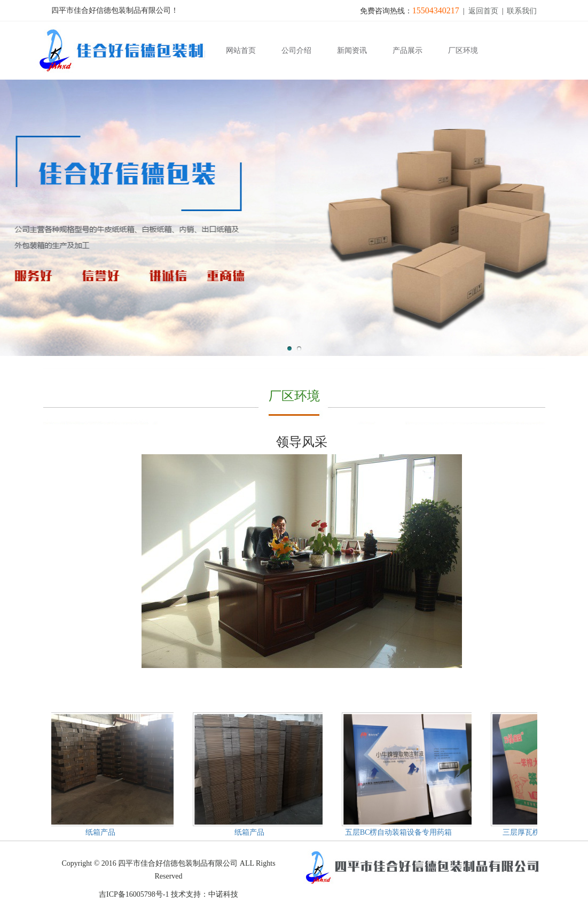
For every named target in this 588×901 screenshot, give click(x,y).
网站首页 (241, 51)
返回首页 (483, 11)
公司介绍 (296, 51)
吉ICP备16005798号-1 (134, 894)
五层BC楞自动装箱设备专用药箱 (399, 832)
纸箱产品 (101, 832)
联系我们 (522, 11)
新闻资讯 (352, 51)
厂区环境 (463, 51)
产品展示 (407, 51)
